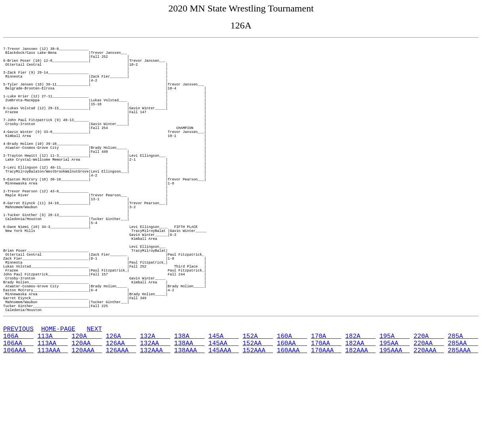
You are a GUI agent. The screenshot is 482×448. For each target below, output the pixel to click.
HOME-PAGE (58, 412)
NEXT (94, 412)
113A (52, 421)
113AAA (52, 439)
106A (18, 421)
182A (360, 421)
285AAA (463, 439)
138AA (189, 430)
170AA (326, 430)
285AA (463, 430)
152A (258, 421)
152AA (258, 430)
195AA (395, 430)
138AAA (189, 439)
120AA (87, 430)
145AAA (224, 439)
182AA (360, 430)
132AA (155, 430)
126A (121, 421)
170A (326, 421)
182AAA (360, 439)
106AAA (18, 439)
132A (155, 421)
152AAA (258, 439)
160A (292, 421)
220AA (429, 430)
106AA (18, 430)
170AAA (326, 439)
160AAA (292, 439)
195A (395, 421)
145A (224, 421)
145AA (224, 430)
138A (189, 421)
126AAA (121, 439)
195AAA (395, 439)
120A (87, 421)
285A (463, 421)
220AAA (429, 439)
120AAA (87, 439)
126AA (121, 430)
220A (429, 421)
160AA (292, 430)
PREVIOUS (18, 412)
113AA (52, 430)
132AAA (155, 439)
